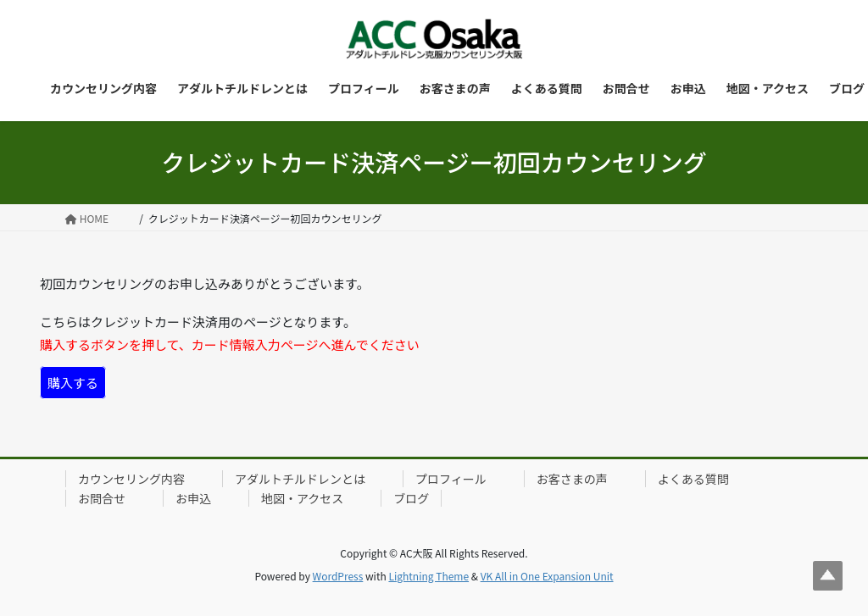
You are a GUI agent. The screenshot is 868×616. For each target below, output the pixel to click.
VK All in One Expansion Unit (547, 576)
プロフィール (451, 479)
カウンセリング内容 (131, 479)
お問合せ (102, 498)
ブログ (411, 498)
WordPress (338, 576)
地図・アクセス (302, 498)
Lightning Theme (428, 576)
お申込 (193, 498)
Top (828, 576)
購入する (73, 383)
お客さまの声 (572, 479)
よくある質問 (693, 479)
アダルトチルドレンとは (300, 479)
